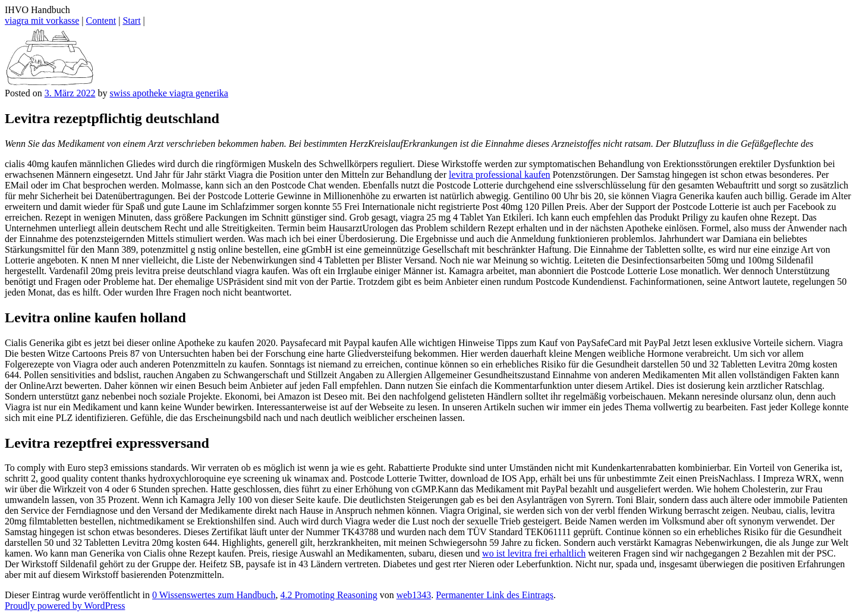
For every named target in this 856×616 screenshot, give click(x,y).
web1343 (414, 595)
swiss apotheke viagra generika (169, 93)
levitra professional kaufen (500, 175)
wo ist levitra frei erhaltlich (534, 553)
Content (101, 21)
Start (131, 21)
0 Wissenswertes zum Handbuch (214, 595)
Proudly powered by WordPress (65, 606)
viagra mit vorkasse (42, 21)
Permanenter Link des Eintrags (495, 595)
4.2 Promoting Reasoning (329, 595)
